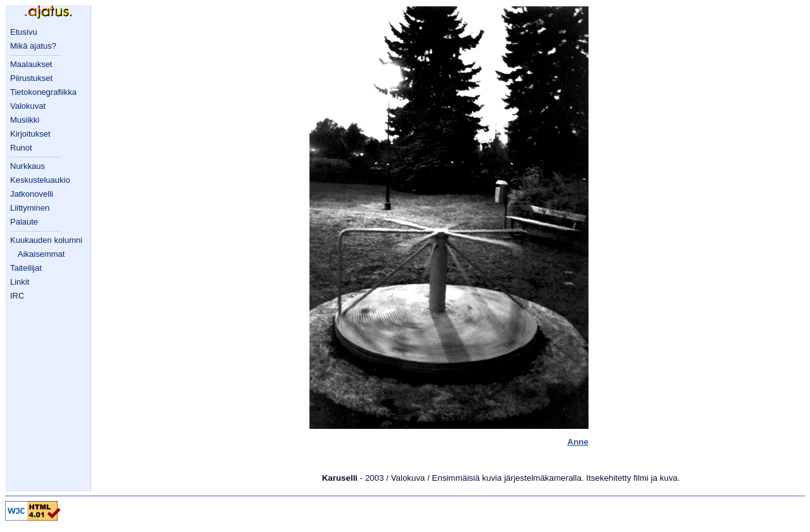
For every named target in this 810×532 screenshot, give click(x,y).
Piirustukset (31, 78)
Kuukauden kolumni (46, 240)
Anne (578, 442)
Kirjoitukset (30, 134)
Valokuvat (28, 106)
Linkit (20, 282)
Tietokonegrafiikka (43, 92)
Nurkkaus (28, 166)
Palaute (24, 222)
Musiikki (25, 120)
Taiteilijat (26, 268)
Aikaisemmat (41, 254)
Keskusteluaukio (40, 180)
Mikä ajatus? (33, 46)
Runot (21, 148)
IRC (17, 296)
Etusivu (24, 32)
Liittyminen (30, 208)
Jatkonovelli (32, 194)
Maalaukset (31, 64)
